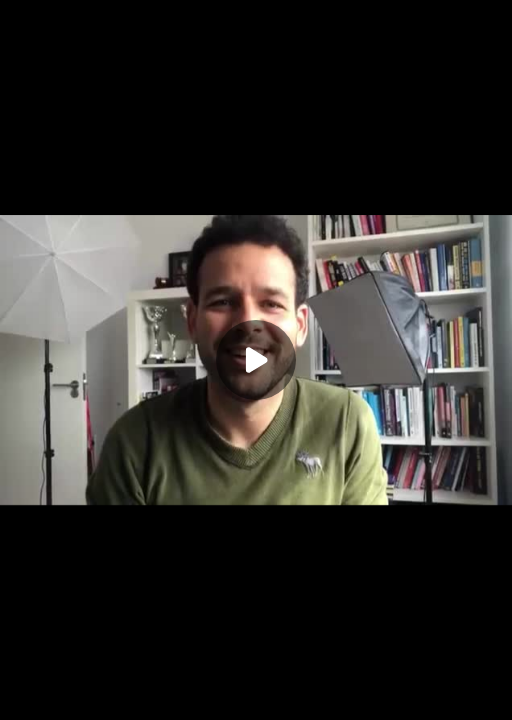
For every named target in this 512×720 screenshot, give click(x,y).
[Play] (256, 360)
